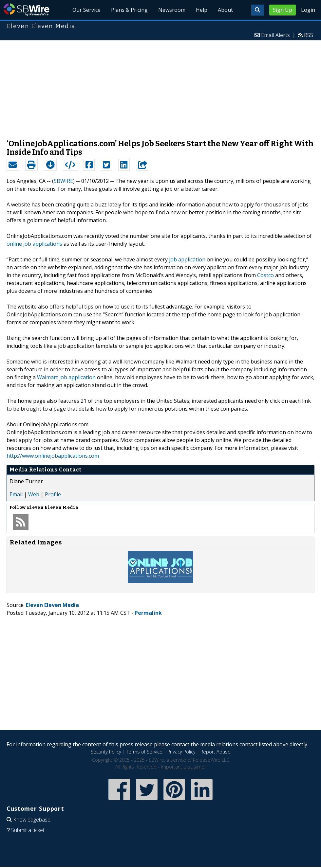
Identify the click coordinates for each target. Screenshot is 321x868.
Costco (265, 275)
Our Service (87, 10)
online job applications (34, 244)
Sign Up (283, 10)
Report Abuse (216, 752)
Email (16, 494)
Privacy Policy (181, 752)
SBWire (26, 10)
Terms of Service (144, 752)
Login (308, 10)
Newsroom (172, 10)
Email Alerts (275, 35)
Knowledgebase (32, 820)
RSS (309, 35)
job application (187, 259)
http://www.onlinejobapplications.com (53, 456)
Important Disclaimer (183, 767)
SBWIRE (63, 181)
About (225, 10)
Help (202, 10)
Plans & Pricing (129, 10)
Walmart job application (66, 377)
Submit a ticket (28, 830)
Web (34, 494)
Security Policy (106, 752)
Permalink (148, 613)
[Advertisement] (160, 86)
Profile (53, 494)
